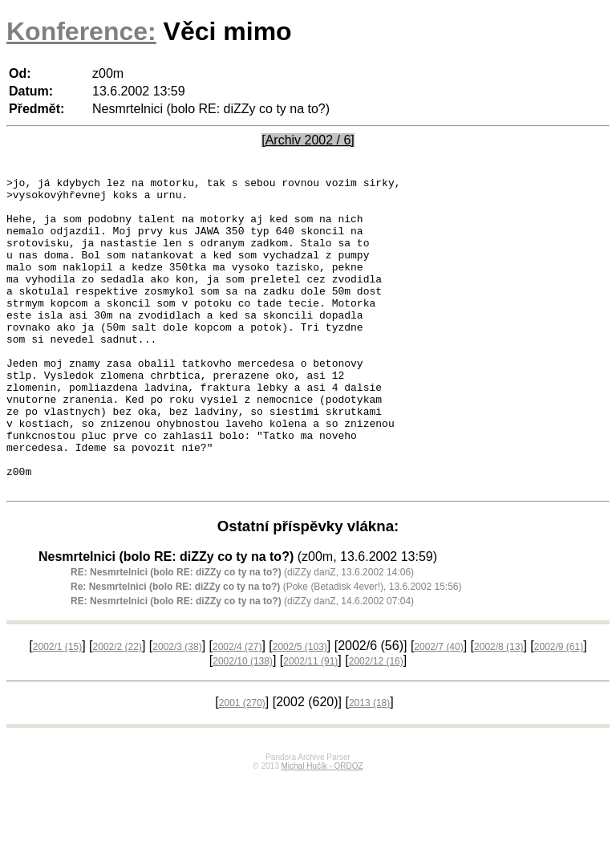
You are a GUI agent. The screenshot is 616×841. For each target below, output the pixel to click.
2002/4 (237, 709)
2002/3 (177, 709)
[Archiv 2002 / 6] (308, 140)
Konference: (81, 31)
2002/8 (498, 709)
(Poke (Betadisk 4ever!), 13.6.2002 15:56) (266, 649)
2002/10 (243, 724)
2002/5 (300, 709)
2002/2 (118, 709)
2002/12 (376, 724)
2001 (242, 766)
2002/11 (310, 724)
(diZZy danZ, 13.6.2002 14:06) (242, 635)
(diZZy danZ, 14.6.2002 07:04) (242, 664)
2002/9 (559, 709)
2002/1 (57, 709)
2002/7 (438, 709)
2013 (369, 766)
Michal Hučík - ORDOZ (322, 829)
